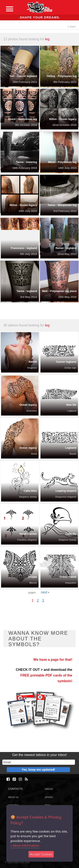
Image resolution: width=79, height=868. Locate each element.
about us (13, 797)
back (72, 27)
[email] (39, 762)
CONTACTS (15, 789)
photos (49, 797)
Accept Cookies (41, 854)
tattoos (49, 789)
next (45, 592)
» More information (25, 845)
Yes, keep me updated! (38, 770)
